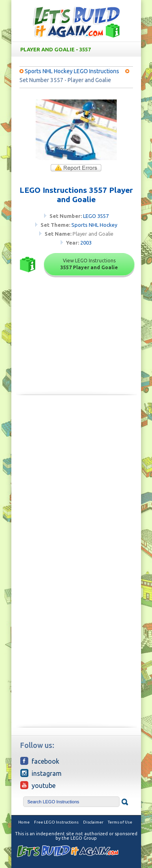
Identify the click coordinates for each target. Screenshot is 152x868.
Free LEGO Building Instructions (76, 22)
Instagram (41, 773)
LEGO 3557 (96, 216)
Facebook (40, 761)
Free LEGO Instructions (56, 822)
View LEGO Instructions (89, 264)
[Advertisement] (76, 483)
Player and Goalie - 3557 (78, 49)
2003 (86, 243)
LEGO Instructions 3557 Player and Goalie (76, 195)
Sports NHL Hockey (94, 225)
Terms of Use (120, 822)
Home (24, 822)
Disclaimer (93, 822)
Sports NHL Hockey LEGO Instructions (72, 71)
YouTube (38, 785)
